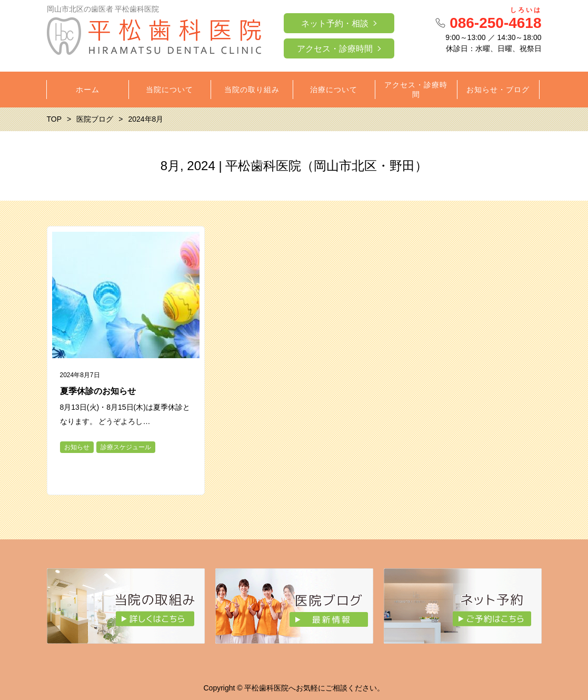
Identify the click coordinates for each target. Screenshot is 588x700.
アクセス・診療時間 (335, 49)
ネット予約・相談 (335, 23)
